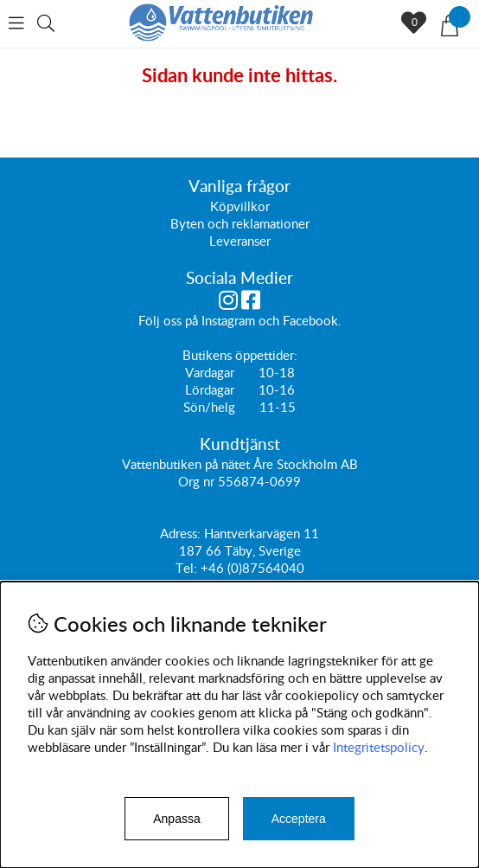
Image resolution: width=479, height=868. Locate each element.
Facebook (310, 320)
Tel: (188, 568)
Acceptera (299, 819)
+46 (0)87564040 (252, 568)
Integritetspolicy (379, 747)
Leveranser (240, 241)
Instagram (228, 320)
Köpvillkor (240, 206)
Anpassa (176, 819)
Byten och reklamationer (240, 223)
